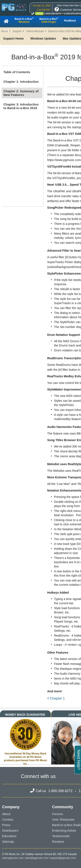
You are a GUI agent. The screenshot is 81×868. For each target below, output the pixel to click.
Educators (9, 836)
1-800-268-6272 (53, 14)
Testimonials (61, 836)
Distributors (10, 830)
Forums (58, 814)
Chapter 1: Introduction (21, 82)
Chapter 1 (56, 698)
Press (6, 825)
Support (17, 31)
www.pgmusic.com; (13, 858)
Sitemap (8, 842)
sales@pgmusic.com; (37, 858)
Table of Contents (17, 72)
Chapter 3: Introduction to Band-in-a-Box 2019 (21, 106)
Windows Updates (43, 38)
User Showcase (63, 819)
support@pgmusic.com (63, 858)
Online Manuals (35, 31)
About (6, 814)
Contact (8, 819)
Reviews (58, 842)
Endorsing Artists (64, 830)
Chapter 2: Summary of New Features (21, 93)
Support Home (13, 38)
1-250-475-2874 (72, 14)
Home (5, 31)
